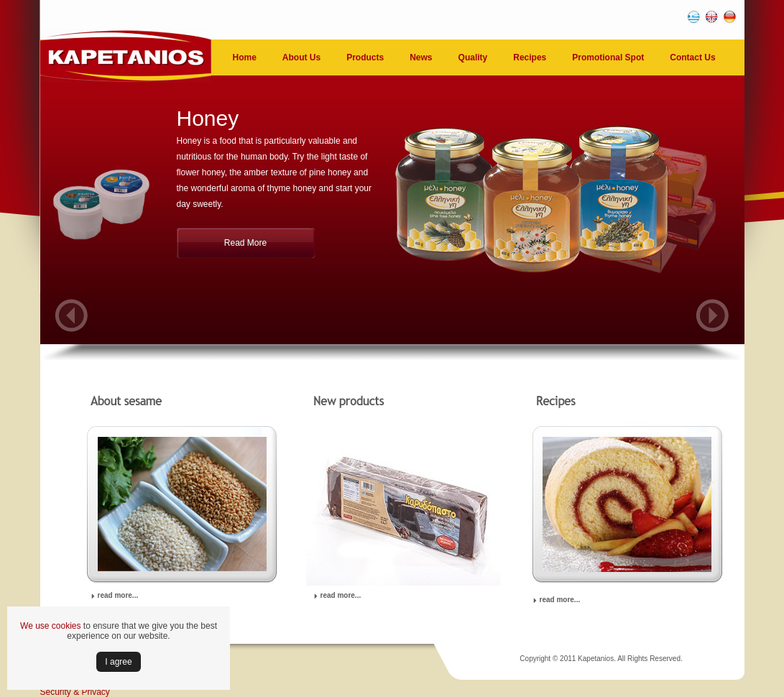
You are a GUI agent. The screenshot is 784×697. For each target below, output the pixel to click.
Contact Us (692, 57)
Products (365, 57)
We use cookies (51, 626)
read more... (118, 595)
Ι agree (118, 662)
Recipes (530, 57)
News (421, 57)
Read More (245, 243)
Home (245, 57)
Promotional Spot (608, 57)
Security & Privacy (75, 692)
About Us (301, 57)
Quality (473, 57)
